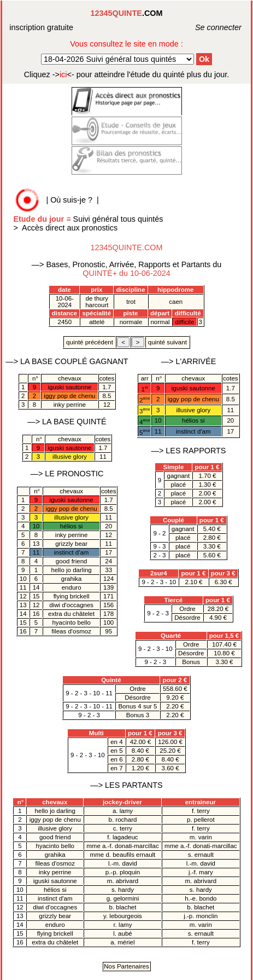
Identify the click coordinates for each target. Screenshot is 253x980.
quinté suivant (167, 342)
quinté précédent (90, 342)
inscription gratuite (41, 27)
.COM (127, 13)
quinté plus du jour (127, 74)
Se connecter (206, 27)
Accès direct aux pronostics (70, 228)
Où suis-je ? (71, 200)
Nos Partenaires (126, 966)
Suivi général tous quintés (89, 219)
